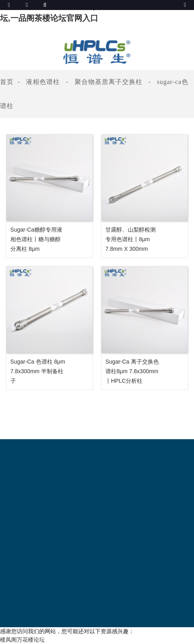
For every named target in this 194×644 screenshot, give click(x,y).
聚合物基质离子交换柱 (109, 82)
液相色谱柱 (43, 82)
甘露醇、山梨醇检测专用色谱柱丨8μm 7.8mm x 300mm (131, 239)
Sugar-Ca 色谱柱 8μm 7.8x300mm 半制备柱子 (38, 371)
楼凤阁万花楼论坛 (22, 640)
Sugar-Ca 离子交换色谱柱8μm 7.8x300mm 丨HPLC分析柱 (132, 371)
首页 (7, 82)
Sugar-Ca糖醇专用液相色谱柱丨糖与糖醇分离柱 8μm (36, 239)
